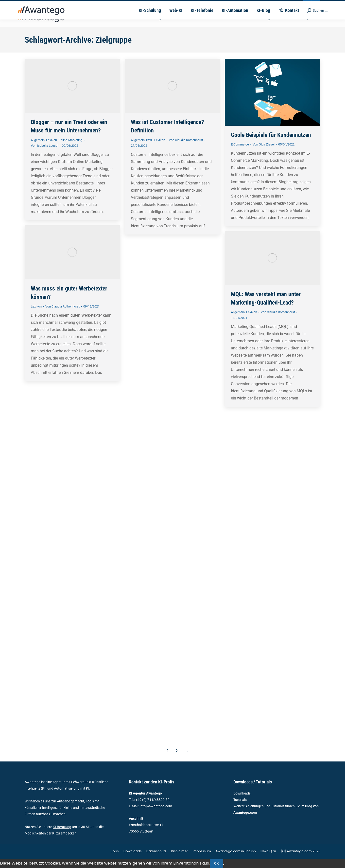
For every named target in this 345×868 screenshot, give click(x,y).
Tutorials (240, 800)
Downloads (242, 793)
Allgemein (38, 140)
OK (216, 863)
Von (44, 146)
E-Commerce (240, 144)
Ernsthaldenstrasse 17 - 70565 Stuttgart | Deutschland (205, 4)
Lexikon (52, 140)
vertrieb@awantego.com (139, 4)
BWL (149, 140)
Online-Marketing (70, 140)
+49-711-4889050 (99, 4)
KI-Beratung (62, 827)
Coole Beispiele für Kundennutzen (271, 135)
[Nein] (224, 865)
